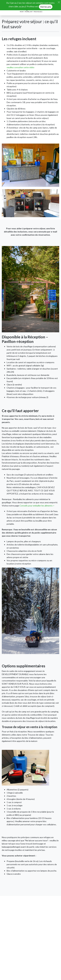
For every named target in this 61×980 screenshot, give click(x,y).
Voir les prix (46, 7)
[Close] (59, 2)
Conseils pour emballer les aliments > (37, 506)
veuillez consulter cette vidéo (20, 67)
